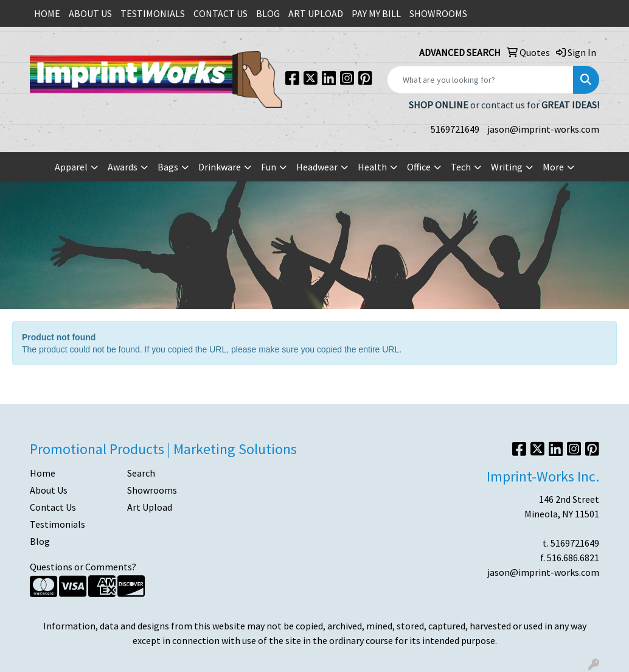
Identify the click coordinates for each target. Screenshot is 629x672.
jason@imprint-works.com (543, 129)
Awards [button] (123, 167)
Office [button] (419, 167)
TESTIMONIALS (153, 13)
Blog (40, 541)
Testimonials (57, 524)
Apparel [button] (71, 167)
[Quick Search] (480, 80)
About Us (49, 490)
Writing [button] (507, 167)
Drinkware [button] (220, 167)
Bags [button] (168, 167)
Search (141, 473)
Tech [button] (461, 167)
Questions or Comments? (83, 567)
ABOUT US (90, 13)
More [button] (553, 167)
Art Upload (150, 507)
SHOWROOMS (438, 13)
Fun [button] (269, 167)
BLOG (268, 13)
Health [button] (372, 167)
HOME (47, 13)
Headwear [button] (317, 167)
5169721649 (455, 129)
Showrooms (152, 490)
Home (43, 473)
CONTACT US (221, 13)
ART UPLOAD (316, 13)
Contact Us (53, 507)
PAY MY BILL (376, 13)
